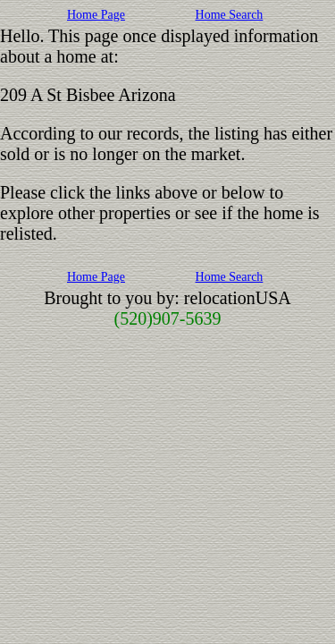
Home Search (230, 15)
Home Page (96, 15)
